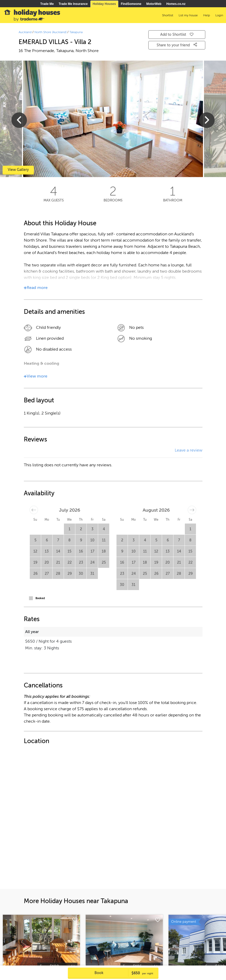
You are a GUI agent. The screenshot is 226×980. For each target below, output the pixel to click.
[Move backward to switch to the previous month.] (34, 510)
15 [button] (70, 551)
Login (219, 15)
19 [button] (35, 562)
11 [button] (104, 540)
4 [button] (104, 529)
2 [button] (81, 529)
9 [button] (81, 540)
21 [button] (58, 562)
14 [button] (58, 551)
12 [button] (35, 551)
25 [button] (104, 562)
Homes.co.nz (176, 4)
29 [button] (70, 574)
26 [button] (35, 574)
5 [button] (35, 540)
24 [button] (92, 562)
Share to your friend (177, 45)
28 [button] (58, 574)
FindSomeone (131, 4)
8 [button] (70, 540)
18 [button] (104, 551)
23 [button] (81, 562)
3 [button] (92, 529)
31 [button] (92, 574)
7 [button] (58, 540)
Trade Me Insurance (73, 4)
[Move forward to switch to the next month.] (192, 510)
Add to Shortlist (177, 35)
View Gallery (18, 170)
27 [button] (47, 574)
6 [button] (47, 540)
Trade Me (47, 4)
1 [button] (70, 529)
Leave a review (189, 450)
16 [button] (81, 551)
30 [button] (81, 574)
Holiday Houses (104, 4)
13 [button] (47, 551)
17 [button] (92, 551)
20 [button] (47, 562)
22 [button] (70, 562)
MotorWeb (154, 4)
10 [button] (92, 540)
